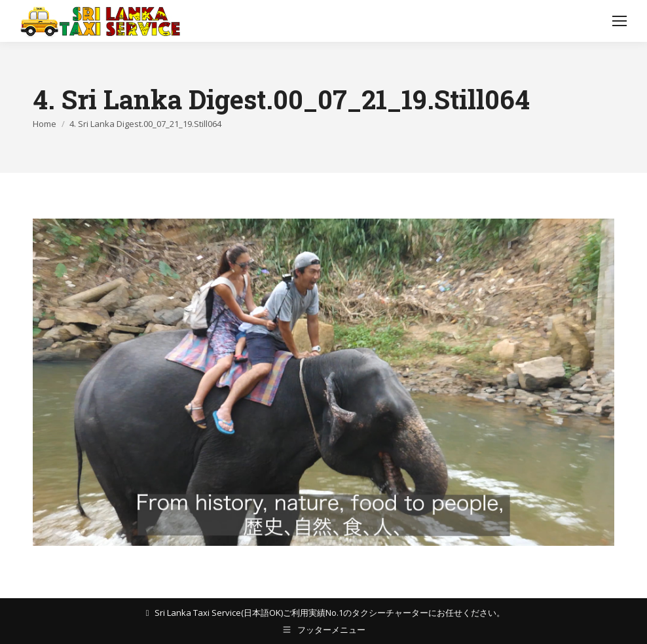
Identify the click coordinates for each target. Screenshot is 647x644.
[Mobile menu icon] (619, 21)
